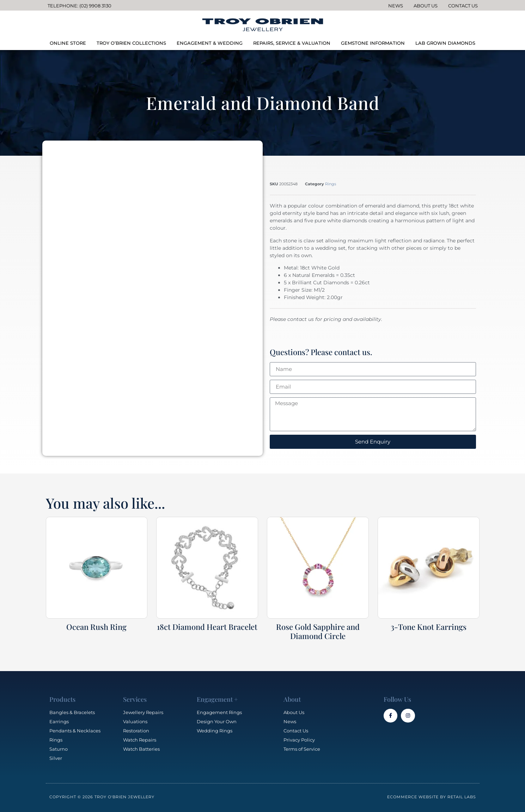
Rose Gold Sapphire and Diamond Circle (318, 631)
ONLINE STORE (68, 43)
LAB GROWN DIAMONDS (445, 43)
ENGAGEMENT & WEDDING (210, 43)
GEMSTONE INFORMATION (373, 43)
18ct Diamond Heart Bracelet (207, 627)
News (396, 6)
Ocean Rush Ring (96, 627)
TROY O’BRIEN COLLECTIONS (131, 43)
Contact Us (463, 6)
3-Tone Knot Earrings (429, 627)
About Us (426, 6)
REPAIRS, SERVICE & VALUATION (292, 43)
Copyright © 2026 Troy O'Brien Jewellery (102, 797)
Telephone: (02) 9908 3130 (80, 6)
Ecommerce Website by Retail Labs (432, 797)
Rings (331, 184)
